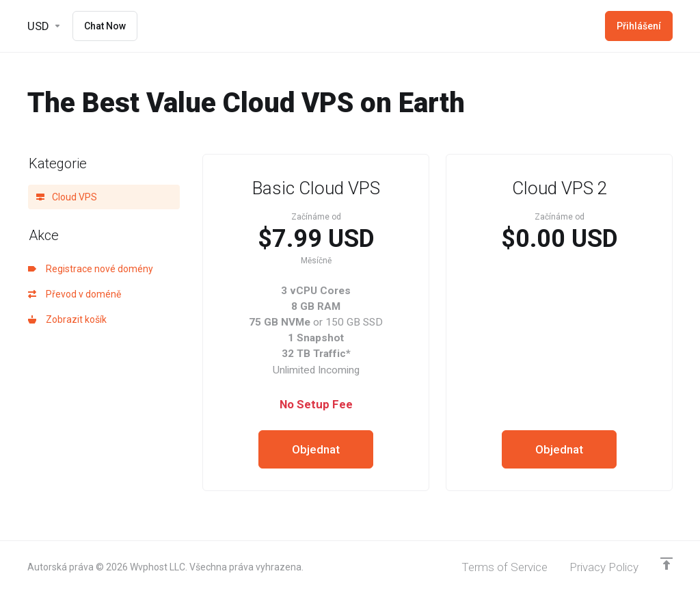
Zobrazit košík (67, 319)
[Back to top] (667, 564)
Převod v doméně (75, 294)
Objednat (316, 449)
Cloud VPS (67, 197)
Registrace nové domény (91, 269)
